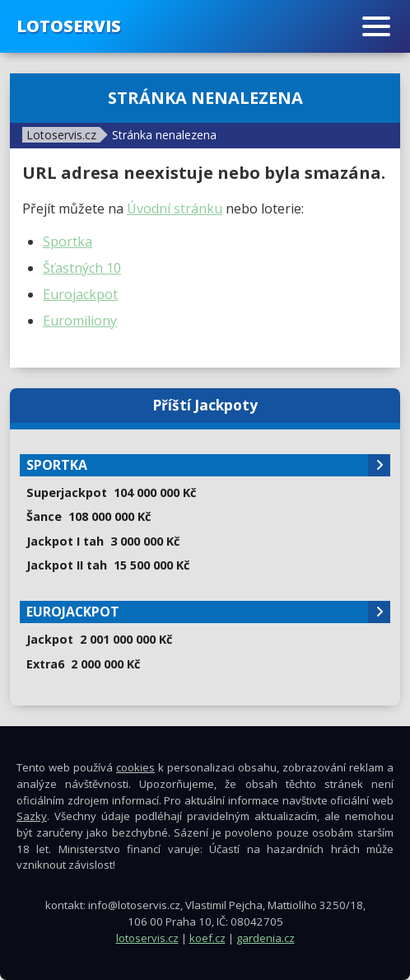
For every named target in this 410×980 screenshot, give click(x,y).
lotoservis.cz (147, 938)
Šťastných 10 (82, 268)
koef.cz (207, 938)
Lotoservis (69, 26)
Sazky (32, 816)
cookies (135, 767)
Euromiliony (80, 321)
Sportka (68, 241)
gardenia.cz (266, 938)
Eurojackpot (80, 294)
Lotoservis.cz (61, 135)
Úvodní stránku (175, 209)
